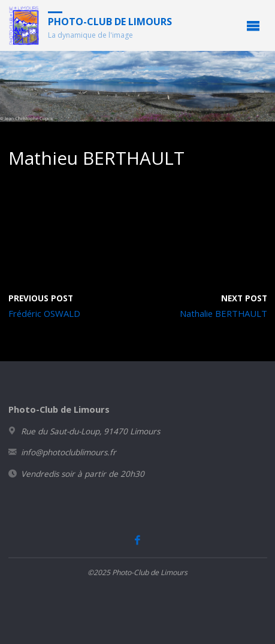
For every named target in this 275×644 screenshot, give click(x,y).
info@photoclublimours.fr (69, 452)
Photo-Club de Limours (110, 22)
